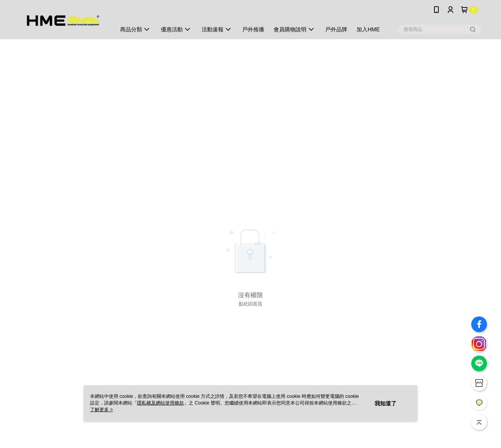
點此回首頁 (250, 304)
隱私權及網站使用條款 (160, 403)
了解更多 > (101, 410)
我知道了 (386, 403)
